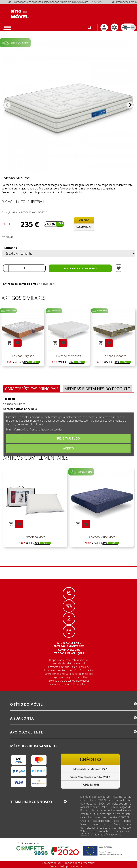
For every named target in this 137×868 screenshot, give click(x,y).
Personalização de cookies (46, 429)
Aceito (68, 448)
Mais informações (17, 429)
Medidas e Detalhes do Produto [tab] (97, 389)
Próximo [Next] (130, 105)
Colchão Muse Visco (102, 537)
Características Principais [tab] (32, 389)
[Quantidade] (24, 268)
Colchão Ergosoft (68, 356)
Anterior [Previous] (7, 105)
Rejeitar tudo (69, 438)
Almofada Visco (35, 537)
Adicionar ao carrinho (80, 268)
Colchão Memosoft (114, 356)
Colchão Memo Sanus (23, 356)
